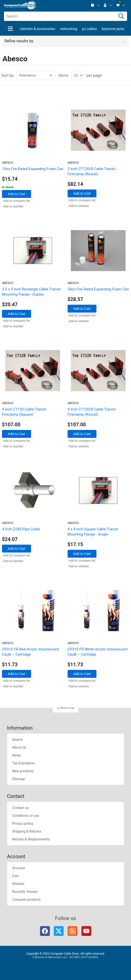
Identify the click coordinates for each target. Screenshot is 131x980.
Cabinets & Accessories (37, 29)
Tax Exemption (23, 763)
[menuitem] (95, 5)
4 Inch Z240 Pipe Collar (21, 529)
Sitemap (18, 779)
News (16, 755)
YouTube (86, 931)
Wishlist (18, 884)
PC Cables (90, 29)
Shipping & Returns (27, 831)
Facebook (45, 931)
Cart (15, 876)
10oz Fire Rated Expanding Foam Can (33, 169)
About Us (19, 747)
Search (17, 740)
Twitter (59, 931)
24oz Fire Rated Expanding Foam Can (98, 289)
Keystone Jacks (113, 29)
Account (19, 868)
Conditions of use (26, 816)
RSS (73, 931)
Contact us (20, 808)
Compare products (26, 900)
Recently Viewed (25, 892)
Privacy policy (23, 823)
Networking (69, 29)
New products (23, 771)
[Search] (121, 16)
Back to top (67, 708)
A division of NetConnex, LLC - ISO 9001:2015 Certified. (65, 957)
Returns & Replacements (31, 839)
